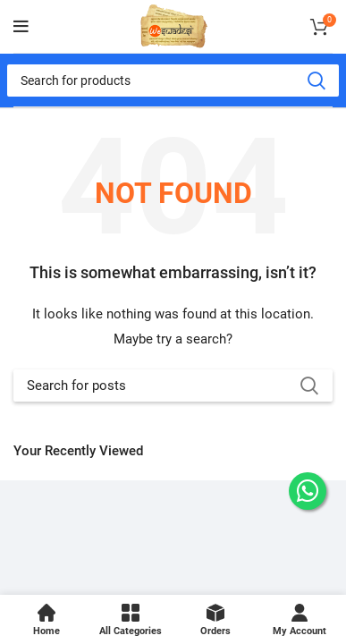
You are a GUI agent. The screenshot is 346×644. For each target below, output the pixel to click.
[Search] (173, 80)
